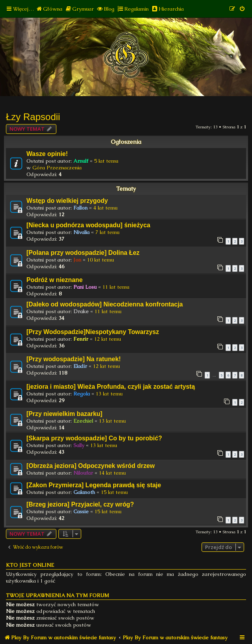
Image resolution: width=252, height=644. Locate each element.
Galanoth (84, 492)
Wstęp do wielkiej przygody (67, 201)
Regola (82, 394)
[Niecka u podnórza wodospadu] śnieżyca (88, 225)
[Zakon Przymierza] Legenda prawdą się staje (94, 485)
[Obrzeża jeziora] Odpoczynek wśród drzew (91, 466)
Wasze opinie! (47, 154)
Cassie (81, 511)
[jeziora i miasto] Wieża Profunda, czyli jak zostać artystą (111, 387)
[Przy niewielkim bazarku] (64, 414)
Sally (79, 445)
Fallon (80, 208)
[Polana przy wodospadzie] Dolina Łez (83, 253)
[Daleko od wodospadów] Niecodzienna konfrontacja (105, 304)
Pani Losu (85, 287)
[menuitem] (49, 9)
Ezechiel (83, 421)
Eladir (80, 366)
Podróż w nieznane (54, 280)
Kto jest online (30, 565)
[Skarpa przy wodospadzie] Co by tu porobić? (94, 438)
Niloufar (83, 473)
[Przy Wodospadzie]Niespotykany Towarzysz (93, 332)
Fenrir (81, 339)
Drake (81, 311)
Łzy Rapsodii (33, 117)
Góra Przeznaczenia (57, 168)
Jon (77, 260)
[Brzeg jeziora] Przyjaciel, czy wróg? (80, 504)
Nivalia (81, 232)
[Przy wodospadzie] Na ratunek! (74, 359)
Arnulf (81, 161)
